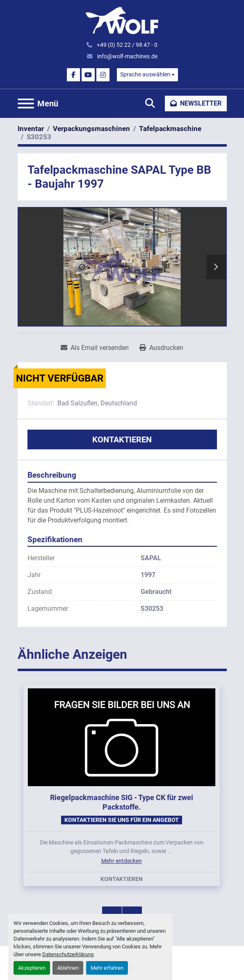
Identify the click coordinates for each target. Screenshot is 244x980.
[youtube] (88, 75)
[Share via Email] (95, 348)
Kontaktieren (122, 439)
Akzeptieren (32, 968)
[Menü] (26, 104)
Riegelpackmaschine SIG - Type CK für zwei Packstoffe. (122, 802)
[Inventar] (31, 129)
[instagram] (103, 75)
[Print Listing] (161, 348)
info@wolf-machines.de (127, 56)
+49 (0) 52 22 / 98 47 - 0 (127, 45)
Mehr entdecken (122, 861)
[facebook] (73, 75)
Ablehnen (68, 968)
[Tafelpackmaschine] (170, 129)
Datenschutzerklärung (68, 954)
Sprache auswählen (145, 74)
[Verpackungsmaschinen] (91, 129)
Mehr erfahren (107, 968)
